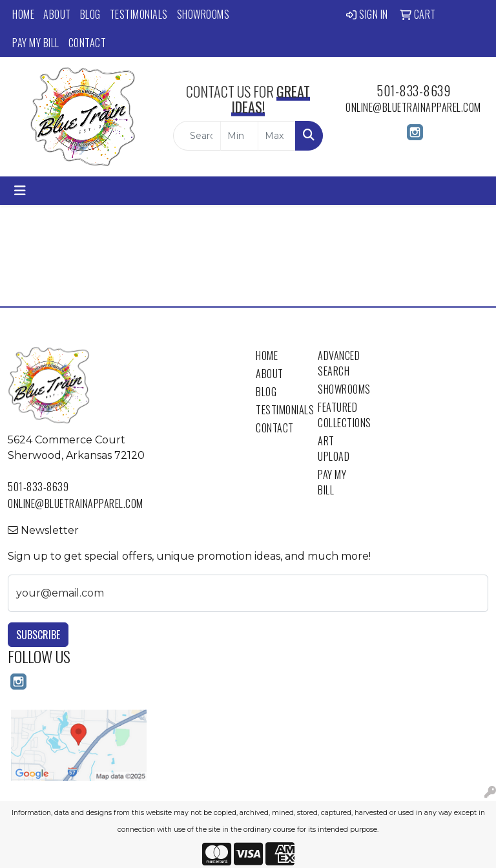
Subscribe (38, 635)
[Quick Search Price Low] (239, 136)
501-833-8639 (413, 90)
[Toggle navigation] (20, 191)
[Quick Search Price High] (277, 136)
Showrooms (203, 14)
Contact (88, 43)
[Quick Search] (197, 136)
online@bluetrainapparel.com (413, 107)
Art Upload (334, 449)
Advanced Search (339, 363)
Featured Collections (341, 415)
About (57, 14)
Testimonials (139, 14)
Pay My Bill (36, 43)
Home (23, 14)
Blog (90, 14)
